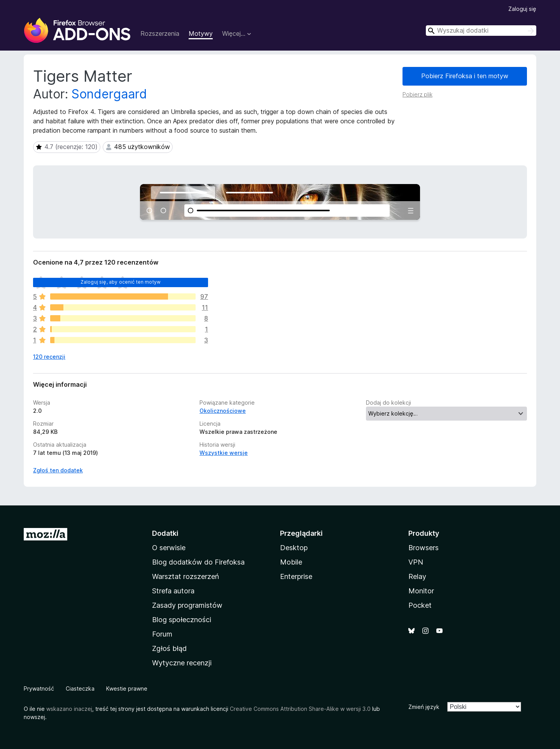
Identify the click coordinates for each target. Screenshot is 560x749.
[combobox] (481, 31)
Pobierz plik (417, 94)
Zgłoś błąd (169, 648)
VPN (416, 562)
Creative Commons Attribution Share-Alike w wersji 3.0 (300, 709)
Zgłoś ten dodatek (58, 470)
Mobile (291, 562)
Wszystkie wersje (224, 453)
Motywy (201, 33)
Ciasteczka (80, 688)
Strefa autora (173, 591)
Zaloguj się (522, 9)
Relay (417, 576)
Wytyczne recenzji (182, 663)
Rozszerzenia (160, 33)
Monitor (421, 591)
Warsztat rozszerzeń (185, 576)
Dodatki (165, 533)
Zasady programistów (187, 605)
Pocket (420, 605)
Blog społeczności (182, 620)
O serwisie (169, 548)
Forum (162, 634)
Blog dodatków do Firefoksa (198, 562)
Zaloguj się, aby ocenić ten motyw (121, 282)
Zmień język (424, 707)
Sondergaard (109, 94)
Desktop (294, 548)
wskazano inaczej (69, 709)
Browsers (423, 548)
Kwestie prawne (127, 688)
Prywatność (39, 688)
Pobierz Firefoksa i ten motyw (465, 76)
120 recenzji (49, 357)
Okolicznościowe (223, 411)
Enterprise (296, 576)
